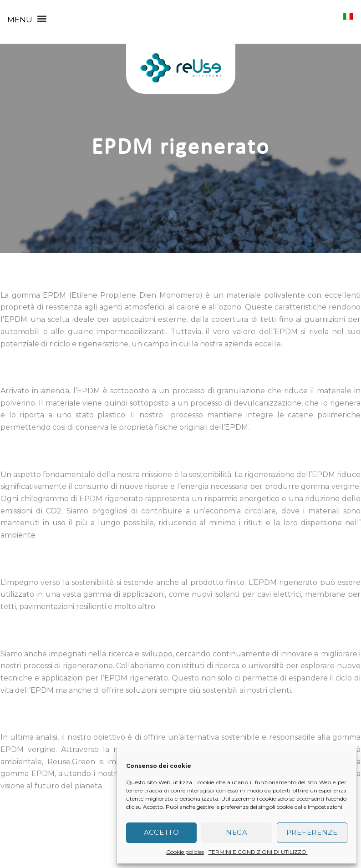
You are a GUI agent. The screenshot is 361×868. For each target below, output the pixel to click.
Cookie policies (185, 852)
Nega (237, 832)
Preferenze (312, 832)
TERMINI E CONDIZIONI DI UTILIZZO (258, 852)
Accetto (162, 832)
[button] (27, 19)
